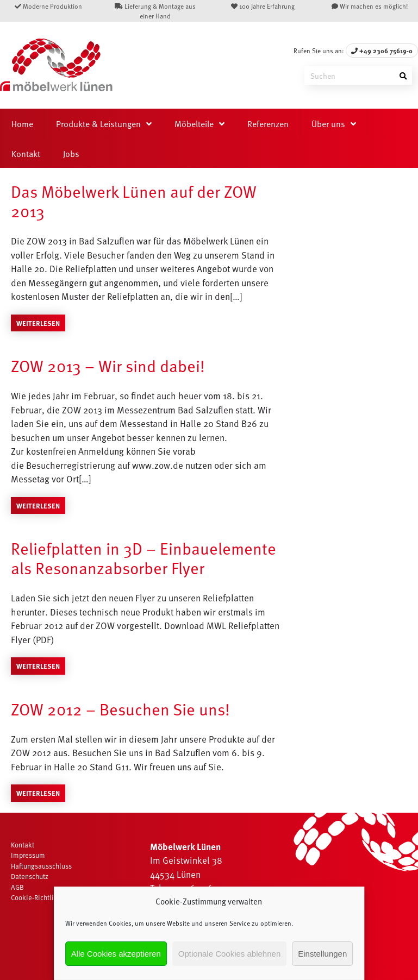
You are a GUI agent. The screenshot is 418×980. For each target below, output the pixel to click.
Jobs (71, 153)
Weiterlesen (38, 323)
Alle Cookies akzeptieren (116, 954)
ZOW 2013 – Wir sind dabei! (108, 365)
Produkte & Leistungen (98, 123)
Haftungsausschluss (41, 866)
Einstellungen (322, 954)
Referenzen (268, 123)
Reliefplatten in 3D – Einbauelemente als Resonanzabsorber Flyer (144, 558)
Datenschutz (30, 876)
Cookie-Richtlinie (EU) (44, 897)
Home (22, 123)
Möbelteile (194, 123)
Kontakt (26, 153)
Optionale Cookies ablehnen (229, 954)
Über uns (328, 123)
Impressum (28, 855)
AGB (17, 887)
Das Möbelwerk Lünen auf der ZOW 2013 (134, 201)
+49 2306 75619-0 (382, 51)
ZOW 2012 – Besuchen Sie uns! (120, 709)
